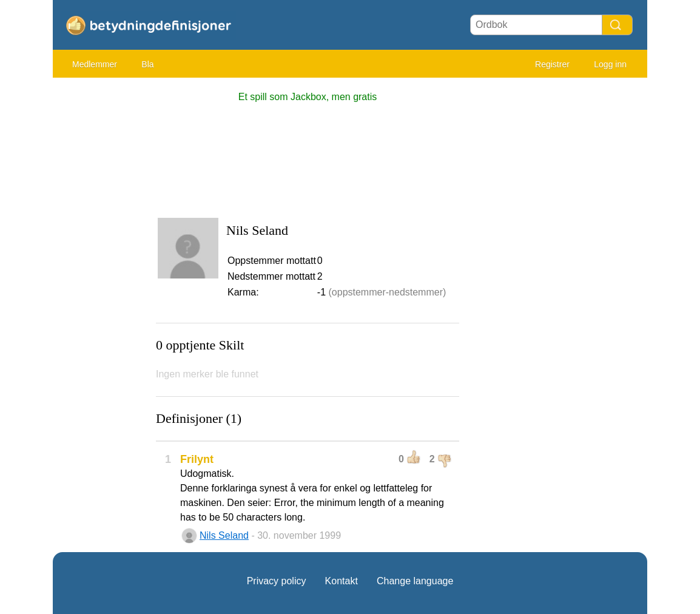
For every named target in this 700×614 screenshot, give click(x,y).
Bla (147, 64)
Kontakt (342, 581)
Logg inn (610, 64)
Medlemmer (95, 64)
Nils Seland (224, 535)
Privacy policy (277, 581)
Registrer (552, 64)
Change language (415, 581)
